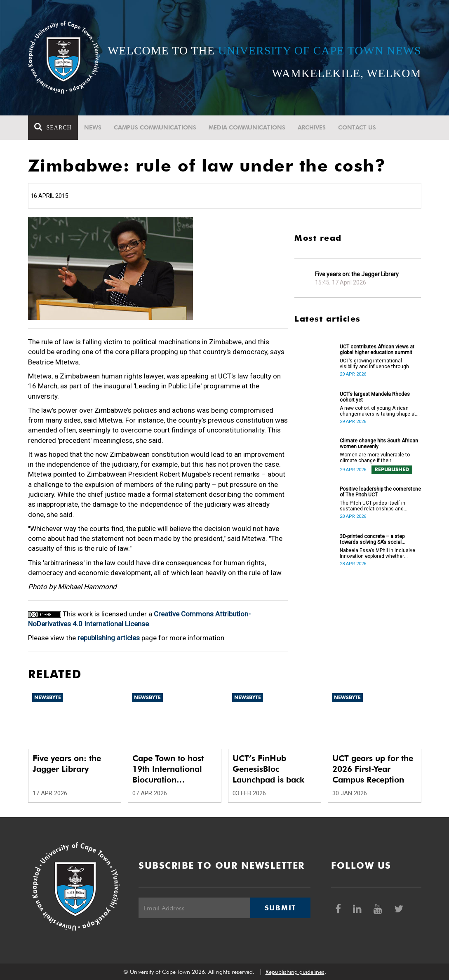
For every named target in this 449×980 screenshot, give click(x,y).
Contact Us (357, 127)
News (93, 127)
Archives (312, 127)
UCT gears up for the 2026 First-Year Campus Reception (373, 769)
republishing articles (109, 638)
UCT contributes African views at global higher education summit (377, 350)
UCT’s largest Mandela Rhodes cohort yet (375, 397)
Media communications (247, 127)
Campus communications (155, 127)
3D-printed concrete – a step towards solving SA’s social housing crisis (372, 539)
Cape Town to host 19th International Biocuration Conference (168, 769)
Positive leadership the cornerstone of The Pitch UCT (380, 492)
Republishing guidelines (295, 972)
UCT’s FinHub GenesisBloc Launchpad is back (268, 769)
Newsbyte (48, 697)
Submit (280, 908)
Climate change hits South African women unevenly (379, 444)
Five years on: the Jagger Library (357, 274)
